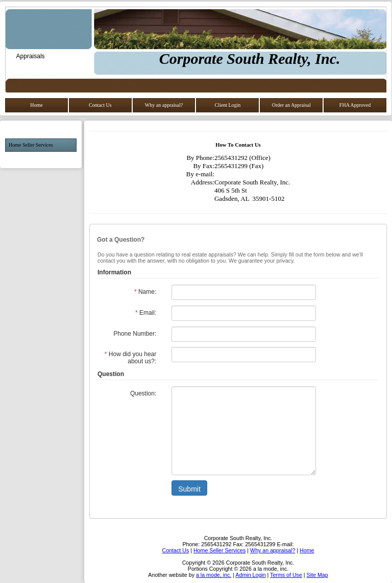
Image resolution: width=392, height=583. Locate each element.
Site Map (317, 575)
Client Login (227, 105)
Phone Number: (135, 334)
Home (36, 105)
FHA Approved (355, 105)
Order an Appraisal (291, 105)
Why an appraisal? (164, 105)
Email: (146, 313)
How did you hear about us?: (130, 358)
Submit (189, 489)
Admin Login (250, 575)
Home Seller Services (31, 145)
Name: (145, 292)
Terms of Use (286, 575)
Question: (143, 393)
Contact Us (100, 105)
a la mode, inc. (214, 575)
